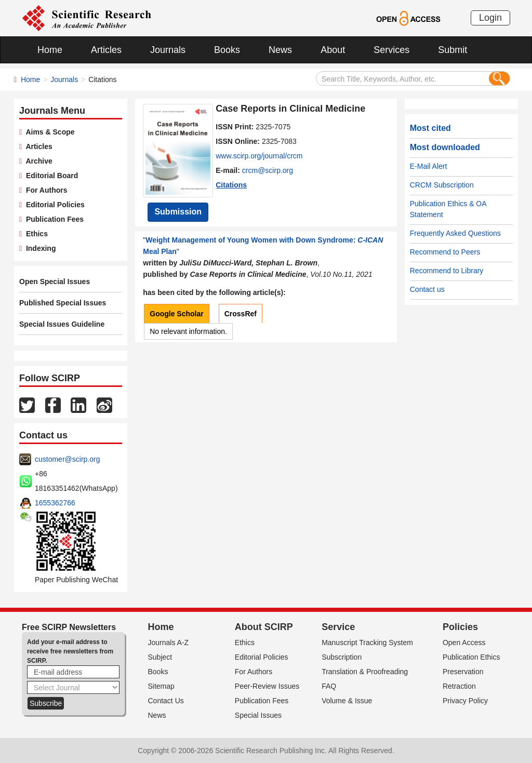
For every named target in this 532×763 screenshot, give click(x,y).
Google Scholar (176, 314)
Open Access (464, 642)
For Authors (44, 190)
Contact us (427, 289)
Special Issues (258, 715)
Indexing (39, 248)
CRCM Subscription (442, 185)
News (280, 50)
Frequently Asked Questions (455, 233)
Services (391, 50)
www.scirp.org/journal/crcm (259, 156)
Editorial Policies (53, 205)
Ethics (35, 234)
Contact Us (166, 701)
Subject (160, 657)
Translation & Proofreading (365, 672)
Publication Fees (53, 219)
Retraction (459, 686)
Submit (453, 50)
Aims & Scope (48, 132)
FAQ (329, 686)
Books (227, 50)
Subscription (342, 657)
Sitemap (161, 686)
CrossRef (241, 314)
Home (50, 50)
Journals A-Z (169, 642)
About (333, 50)
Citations (231, 185)
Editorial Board (50, 176)
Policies (460, 627)
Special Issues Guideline (62, 324)
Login (490, 18)
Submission (178, 212)
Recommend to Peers (445, 252)
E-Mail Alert (429, 166)
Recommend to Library (447, 271)
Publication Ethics (471, 657)
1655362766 (55, 503)
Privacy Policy (465, 701)
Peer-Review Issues (267, 686)
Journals (168, 50)
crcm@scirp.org (268, 170)
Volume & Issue (347, 701)
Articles (106, 50)
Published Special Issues (63, 303)
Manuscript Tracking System (367, 642)
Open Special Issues (55, 282)
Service (338, 627)
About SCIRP (264, 627)
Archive (37, 161)
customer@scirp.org (67, 459)
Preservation (463, 672)
